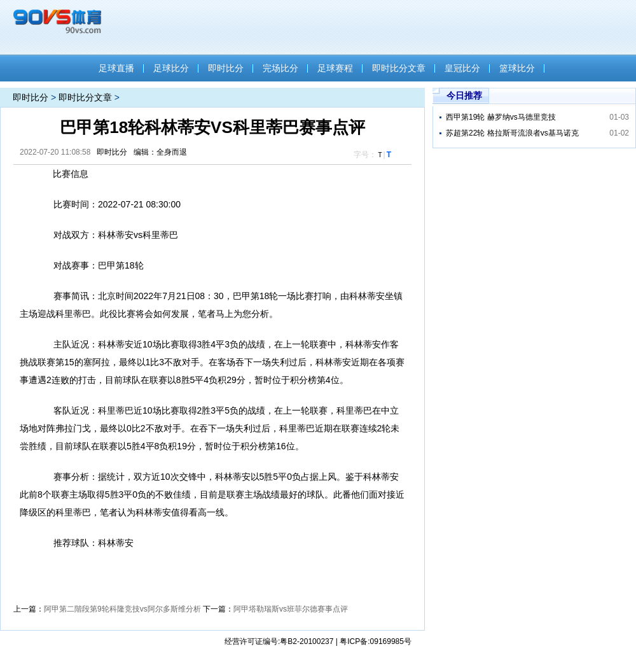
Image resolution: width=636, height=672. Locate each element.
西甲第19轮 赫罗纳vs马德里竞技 (501, 117)
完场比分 (280, 68)
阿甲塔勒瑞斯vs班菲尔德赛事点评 (291, 609)
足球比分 (171, 68)
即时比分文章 (399, 68)
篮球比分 (517, 68)
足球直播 (116, 68)
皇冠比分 (462, 68)
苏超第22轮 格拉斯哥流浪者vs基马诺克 (512, 133)
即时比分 (226, 68)
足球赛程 (335, 68)
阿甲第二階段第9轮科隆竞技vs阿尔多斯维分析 (122, 609)
